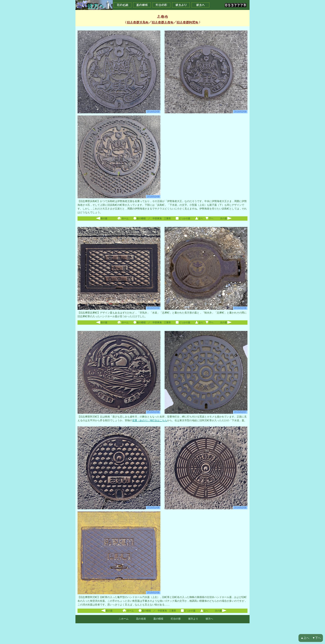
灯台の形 (161, 5)
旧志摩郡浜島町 (138, 22)
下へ (209, 218)
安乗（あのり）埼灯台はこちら (150, 420)
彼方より (181, 5)
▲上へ (305, 638)
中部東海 (157, 218)
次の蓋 (226, 218)
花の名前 (122, 5)
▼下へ (317, 638)
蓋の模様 (142, 5)
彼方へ (200, 5)
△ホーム (124, 619)
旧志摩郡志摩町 (163, 22)
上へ (199, 218)
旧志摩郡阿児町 (187, 22)
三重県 (167, 218)
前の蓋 (102, 218)
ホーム (122, 218)
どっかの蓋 (183, 218)
